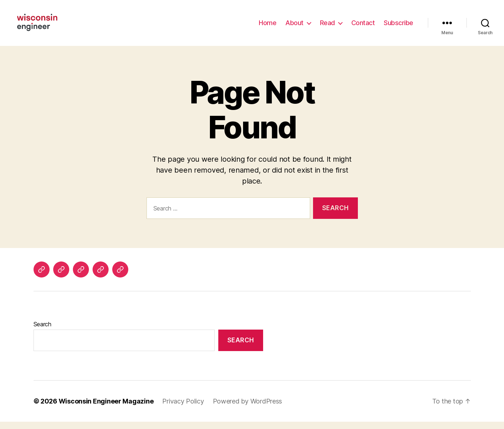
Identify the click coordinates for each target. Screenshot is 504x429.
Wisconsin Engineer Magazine (106, 408)
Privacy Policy (183, 408)
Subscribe (398, 26)
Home (267, 26)
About (294, 26)
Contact (363, 26)
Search (42, 331)
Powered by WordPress (248, 408)
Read (327, 26)
